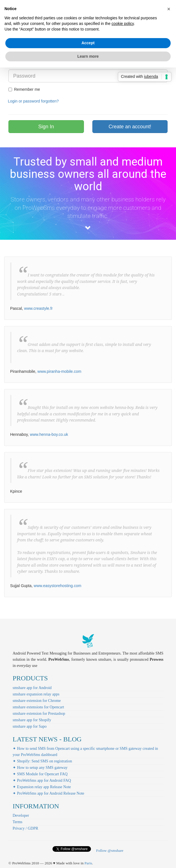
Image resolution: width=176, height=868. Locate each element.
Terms (18, 822)
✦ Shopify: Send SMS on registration (42, 761)
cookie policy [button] (123, 24)
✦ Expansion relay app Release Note (42, 787)
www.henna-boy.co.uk (49, 434)
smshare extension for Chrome (37, 701)
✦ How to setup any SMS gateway (40, 768)
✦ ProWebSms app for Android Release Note (48, 793)
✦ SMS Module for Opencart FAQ (40, 774)
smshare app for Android (32, 688)
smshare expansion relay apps (36, 694)
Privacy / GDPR (25, 828)
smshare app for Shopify (32, 720)
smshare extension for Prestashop (39, 714)
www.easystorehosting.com (58, 586)
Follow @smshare (110, 850)
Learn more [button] (88, 56)
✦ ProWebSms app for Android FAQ (42, 780)
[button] (169, 9)
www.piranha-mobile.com (59, 371)
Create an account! (130, 127)
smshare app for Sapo (30, 726)
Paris (88, 863)
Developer (21, 815)
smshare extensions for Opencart (38, 707)
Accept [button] (88, 43)
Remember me (24, 89)
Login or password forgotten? (33, 101)
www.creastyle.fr (38, 308)
